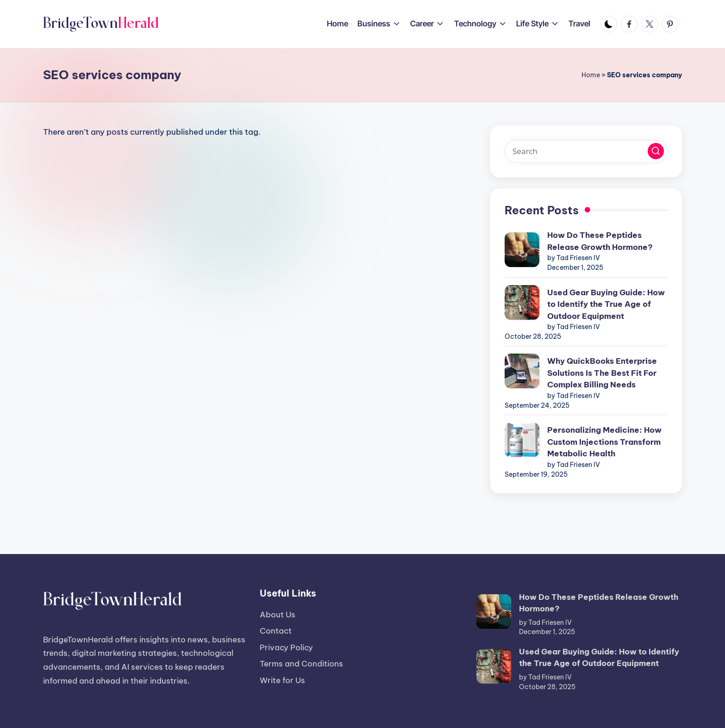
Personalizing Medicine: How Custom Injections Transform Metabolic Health (604, 442)
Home (591, 75)
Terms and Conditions (301, 664)
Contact (276, 631)
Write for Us (282, 680)
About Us (278, 615)
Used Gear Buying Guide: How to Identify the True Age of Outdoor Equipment (606, 304)
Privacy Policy (286, 647)
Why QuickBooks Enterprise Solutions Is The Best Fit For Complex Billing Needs (602, 373)
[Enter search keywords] (586, 151)
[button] (656, 151)
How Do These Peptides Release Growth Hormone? (600, 241)
